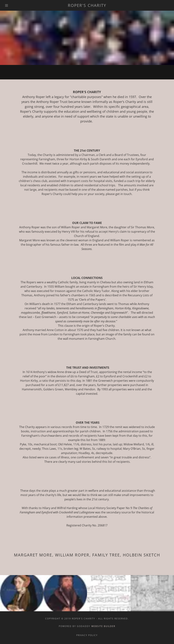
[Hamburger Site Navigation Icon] (9, 5)
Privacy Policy (87, 635)
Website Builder (103, 626)
